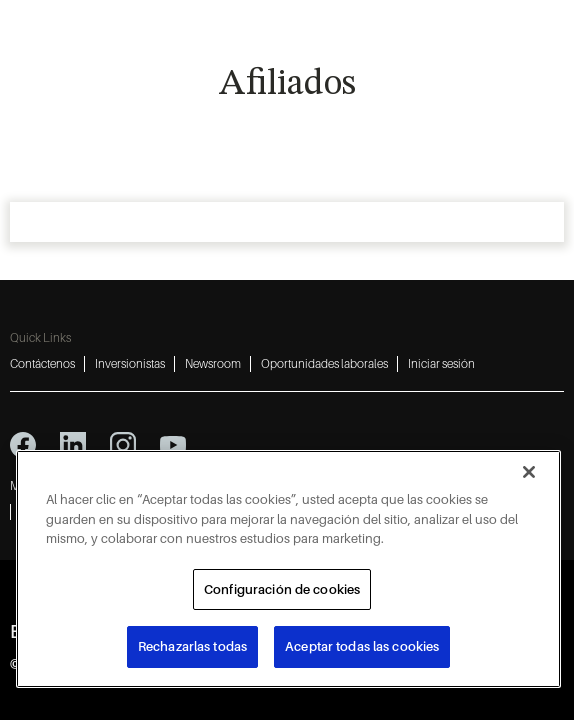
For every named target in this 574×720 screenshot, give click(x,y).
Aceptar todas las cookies (362, 646)
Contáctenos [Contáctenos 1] (42, 364)
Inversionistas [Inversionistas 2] (130, 364)
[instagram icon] (123, 445)
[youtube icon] (173, 445)
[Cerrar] (529, 472)
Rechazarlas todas (192, 646)
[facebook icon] (23, 445)
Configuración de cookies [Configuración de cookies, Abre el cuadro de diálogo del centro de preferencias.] (282, 589)
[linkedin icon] (73, 445)
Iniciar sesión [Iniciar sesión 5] (441, 364)
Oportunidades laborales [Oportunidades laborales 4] (324, 364)
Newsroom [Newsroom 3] (213, 364)
